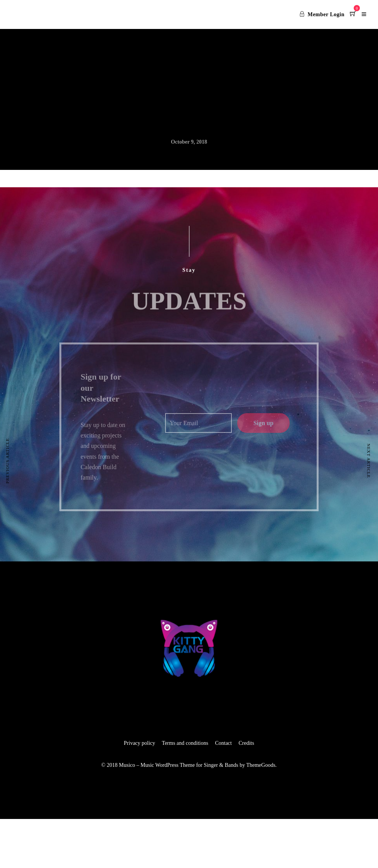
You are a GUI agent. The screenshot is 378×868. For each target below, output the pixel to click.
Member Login (322, 14)
